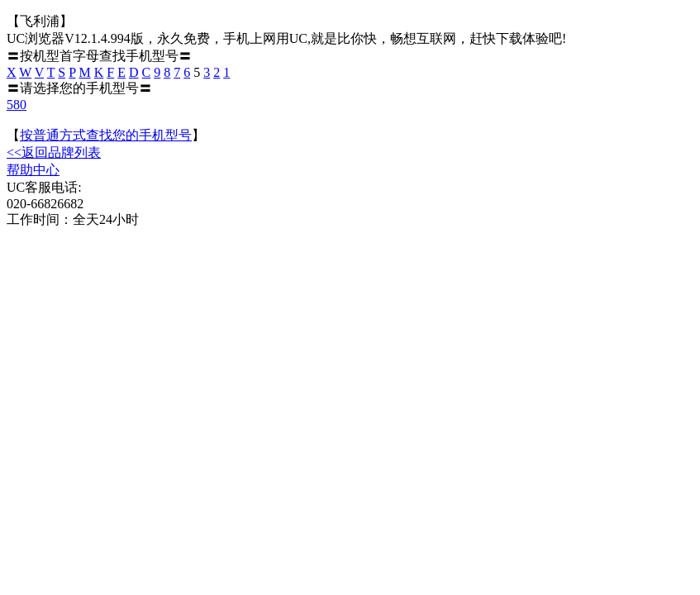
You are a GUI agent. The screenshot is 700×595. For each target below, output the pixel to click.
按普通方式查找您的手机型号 (106, 135)
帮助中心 (33, 170)
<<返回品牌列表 (54, 152)
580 (17, 105)
